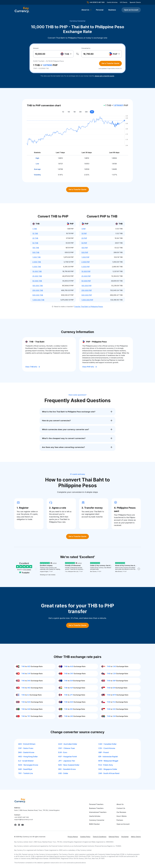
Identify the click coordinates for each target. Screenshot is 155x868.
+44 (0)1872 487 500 (22, 817)
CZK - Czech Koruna (107, 748)
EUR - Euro (63, 752)
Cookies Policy (85, 837)
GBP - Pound (103, 752)
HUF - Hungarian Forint (68, 757)
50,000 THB (37, 281)
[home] (20, 800)
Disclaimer (125, 837)
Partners (120, 820)
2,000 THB (37, 262)
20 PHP (84, 238)
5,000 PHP (86, 267)
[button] (87, 10)
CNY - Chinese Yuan (67, 748)
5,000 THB (37, 267)
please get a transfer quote (104, 76)
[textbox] (66, 54)
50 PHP (84, 243)
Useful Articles (112, 2)
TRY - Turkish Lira (26, 773)
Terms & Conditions (100, 837)
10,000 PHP (86, 271)
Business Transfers (96, 808)
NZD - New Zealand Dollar (69, 765)
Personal (100, 10)
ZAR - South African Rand (109, 773)
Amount (36, 48)
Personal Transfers (96, 804)
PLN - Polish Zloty (106, 765)
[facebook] (15, 825)
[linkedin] (19, 825)
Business (112, 10)
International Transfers (98, 812)
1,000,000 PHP (87, 300)
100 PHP (85, 248)
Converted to (86, 48)
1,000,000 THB (38, 300)
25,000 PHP (86, 276)
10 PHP (84, 233)
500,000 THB (38, 295)
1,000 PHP (85, 257)
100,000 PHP (86, 286)
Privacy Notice (73, 837)
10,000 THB (37, 271)
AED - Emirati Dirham (27, 744)
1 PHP (84, 229)
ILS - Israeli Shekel (26, 761)
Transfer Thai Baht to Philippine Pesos (88, 307)
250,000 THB (38, 290)
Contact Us (121, 808)
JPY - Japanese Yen (67, 761)
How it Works (122, 816)
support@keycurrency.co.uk (24, 819)
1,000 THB (36, 257)
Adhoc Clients (136, 837)
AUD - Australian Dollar (68, 744)
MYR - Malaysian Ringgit (108, 761)
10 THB (35, 233)
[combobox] (66, 54)
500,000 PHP (87, 295)
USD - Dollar (63, 773)
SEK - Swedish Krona (67, 769)
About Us (120, 804)
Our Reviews (121, 812)
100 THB (36, 248)
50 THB (35, 243)
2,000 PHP (86, 262)
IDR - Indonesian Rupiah (108, 757)
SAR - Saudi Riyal (25, 769)
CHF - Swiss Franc (26, 748)
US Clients (124, 2)
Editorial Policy (114, 837)
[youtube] (23, 825)
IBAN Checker (94, 824)
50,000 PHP (86, 281)
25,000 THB (37, 276)
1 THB (35, 229)
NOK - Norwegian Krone (28, 765)
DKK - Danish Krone (26, 752)
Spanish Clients (135, 2)
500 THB (36, 252)
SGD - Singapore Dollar (108, 769)
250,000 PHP (87, 290)
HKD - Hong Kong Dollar (28, 757)
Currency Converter (78, 21)
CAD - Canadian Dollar (107, 744)
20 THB (35, 238)
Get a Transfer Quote (110, 63)
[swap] (77, 54)
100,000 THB (38, 286)
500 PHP (85, 252)
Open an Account (131, 10)
